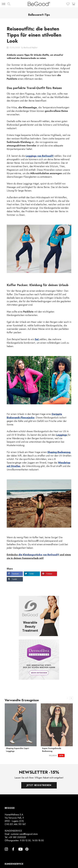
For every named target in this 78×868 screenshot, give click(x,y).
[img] (9, 4)
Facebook (15, 574)
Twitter (31, 574)
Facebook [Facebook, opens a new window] (13, 852)
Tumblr (15, 579)
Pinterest (49, 574)
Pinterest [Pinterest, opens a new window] (27, 852)
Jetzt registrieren (39, 785)
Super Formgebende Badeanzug (52, 750)
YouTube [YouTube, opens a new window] (20, 852)
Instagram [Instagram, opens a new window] (6, 852)
